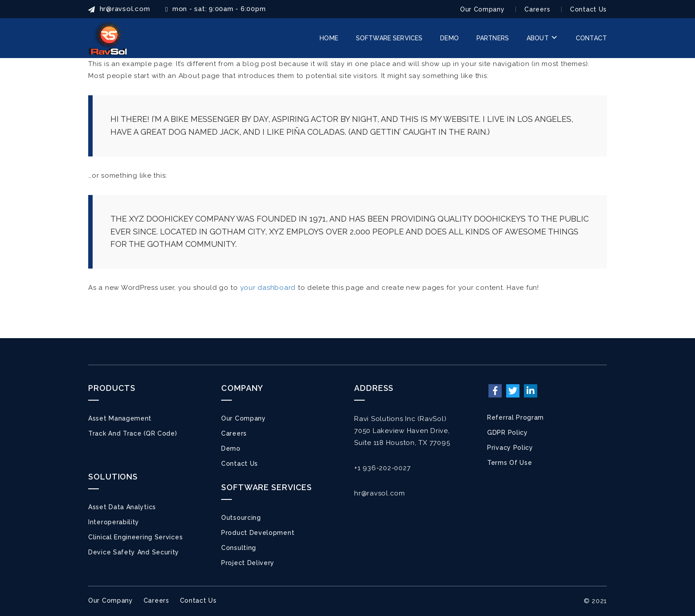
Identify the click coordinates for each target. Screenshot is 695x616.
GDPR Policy (508, 433)
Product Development (258, 533)
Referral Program (515, 417)
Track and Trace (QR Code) (133, 433)
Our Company (482, 9)
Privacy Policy (510, 448)
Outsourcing (241, 518)
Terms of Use (510, 463)
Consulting (239, 548)
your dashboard (268, 288)
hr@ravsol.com (380, 493)
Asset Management (120, 418)
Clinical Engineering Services (135, 537)
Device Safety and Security (134, 552)
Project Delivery (248, 563)
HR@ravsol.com (119, 9)
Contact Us (588, 9)
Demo (231, 448)
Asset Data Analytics (122, 507)
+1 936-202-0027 (382, 468)
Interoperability (114, 522)
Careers (537, 9)
